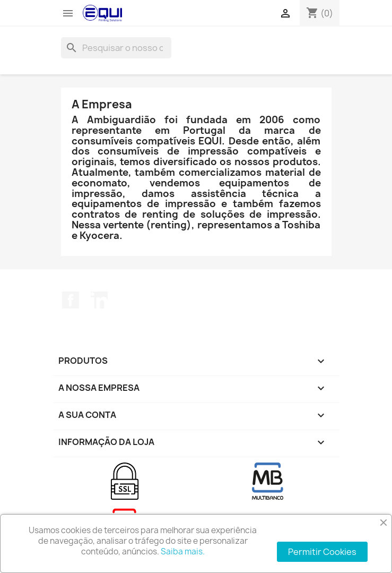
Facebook (71, 300)
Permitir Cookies (322, 552)
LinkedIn (99, 300)
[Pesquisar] (116, 48)
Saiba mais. (183, 551)
